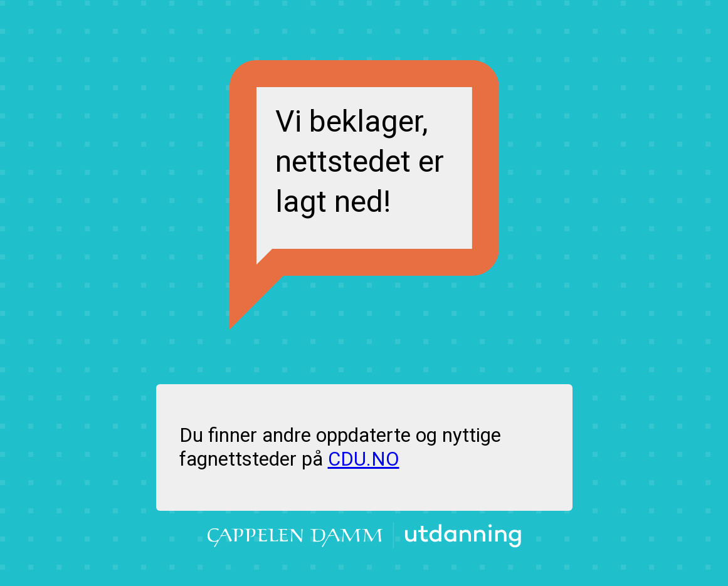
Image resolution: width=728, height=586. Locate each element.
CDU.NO (364, 459)
